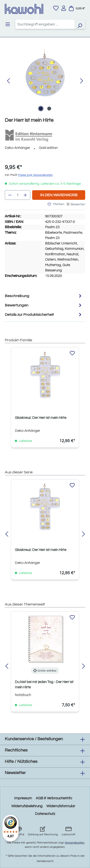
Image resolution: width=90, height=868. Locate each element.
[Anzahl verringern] (10, 195)
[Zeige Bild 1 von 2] (41, 109)
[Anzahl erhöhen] (25, 195)
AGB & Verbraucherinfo (54, 798)
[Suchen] (80, 24)
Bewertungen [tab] (44, 305)
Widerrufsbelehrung (27, 806)
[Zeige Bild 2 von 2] (49, 109)
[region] (45, 81)
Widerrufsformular (61, 806)
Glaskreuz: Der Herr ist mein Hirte (41, 418)
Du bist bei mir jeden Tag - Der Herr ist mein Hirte (44, 685)
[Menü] (8, 24)
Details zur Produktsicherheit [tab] (44, 315)
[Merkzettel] (56, 8)
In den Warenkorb (59, 195)
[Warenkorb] (77, 8)
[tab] (44, 296)
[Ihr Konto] (64, 8)
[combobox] (45, 24)
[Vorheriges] (8, 81)
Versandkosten (74, 843)
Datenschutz (45, 814)
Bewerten (78, 204)
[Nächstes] (82, 81)
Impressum (23, 798)
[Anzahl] (18, 195)
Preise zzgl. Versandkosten (35, 175)
